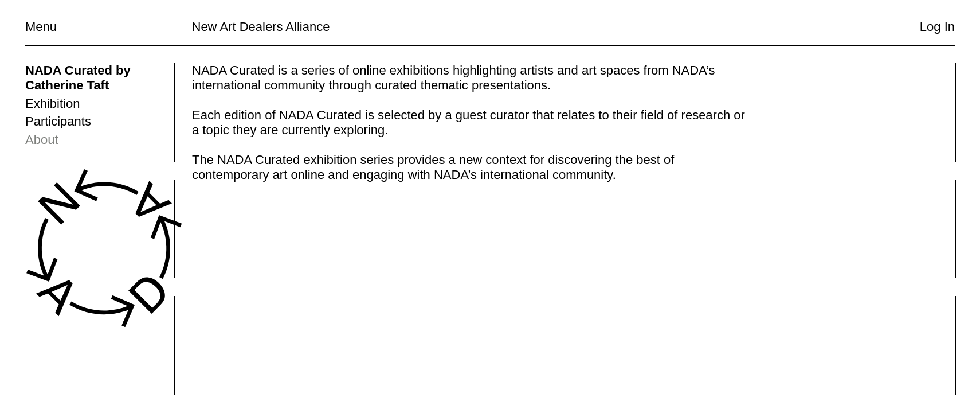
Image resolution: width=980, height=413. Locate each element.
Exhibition (52, 104)
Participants (58, 121)
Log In (937, 27)
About (42, 140)
